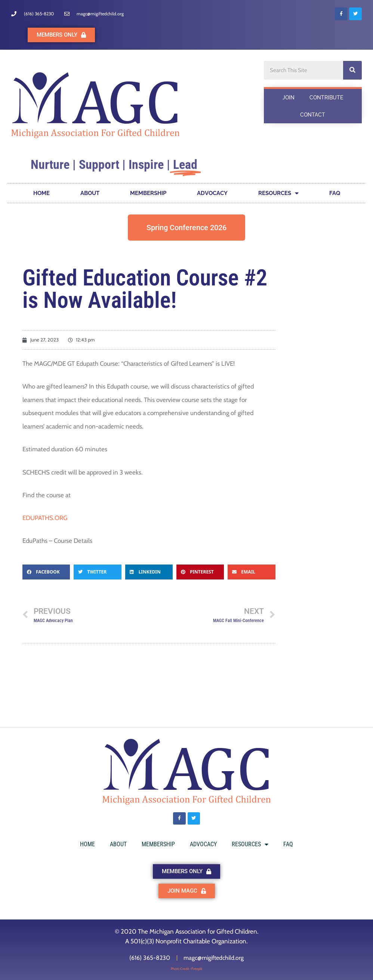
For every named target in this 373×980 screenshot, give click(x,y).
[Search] (352, 70)
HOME (41, 193)
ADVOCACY (212, 193)
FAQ (335, 193)
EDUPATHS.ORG (45, 518)
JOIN (289, 98)
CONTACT (313, 115)
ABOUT (90, 193)
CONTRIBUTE (326, 98)
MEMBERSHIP (148, 193)
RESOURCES (278, 193)
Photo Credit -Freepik (186, 969)
